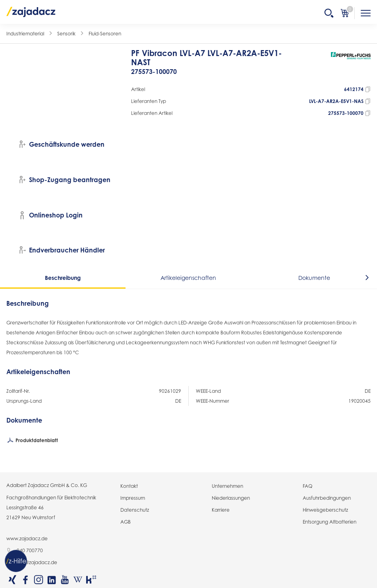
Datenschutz (135, 510)
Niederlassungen (231, 498)
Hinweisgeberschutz (325, 510)
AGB (126, 522)
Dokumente (314, 278)
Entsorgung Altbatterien (330, 522)
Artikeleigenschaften (188, 278)
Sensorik (66, 34)
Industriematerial (25, 34)
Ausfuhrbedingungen (327, 498)
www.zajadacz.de (27, 539)
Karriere (221, 510)
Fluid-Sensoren (105, 34)
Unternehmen (227, 486)
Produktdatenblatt (32, 441)
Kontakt (129, 486)
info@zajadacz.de (32, 563)
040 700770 (25, 551)
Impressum (133, 498)
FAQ (307, 486)
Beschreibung (63, 278)
